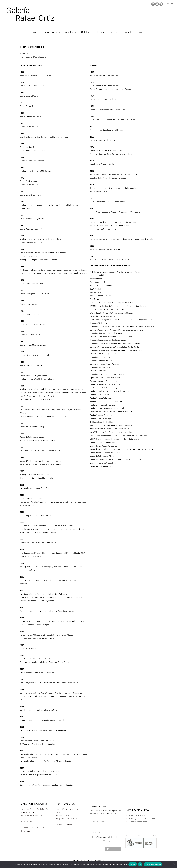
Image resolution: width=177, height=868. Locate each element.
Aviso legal (107, 841)
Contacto (127, 32)
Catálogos (87, 32)
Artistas (71, 32)
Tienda (141, 32)
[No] (174, 864)
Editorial (113, 32)
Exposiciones (52, 32)
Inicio (36, 32)
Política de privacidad (153, 864)
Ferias (100, 32)
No (140, 864)
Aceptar (133, 864)
